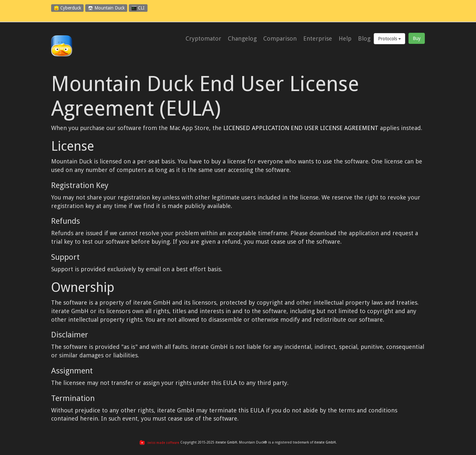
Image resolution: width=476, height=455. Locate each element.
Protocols (389, 39)
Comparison (280, 39)
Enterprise (318, 39)
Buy (417, 38)
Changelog (242, 39)
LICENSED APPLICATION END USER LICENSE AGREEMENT (301, 128)
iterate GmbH (226, 442)
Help (345, 39)
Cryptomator (203, 39)
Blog (364, 39)
